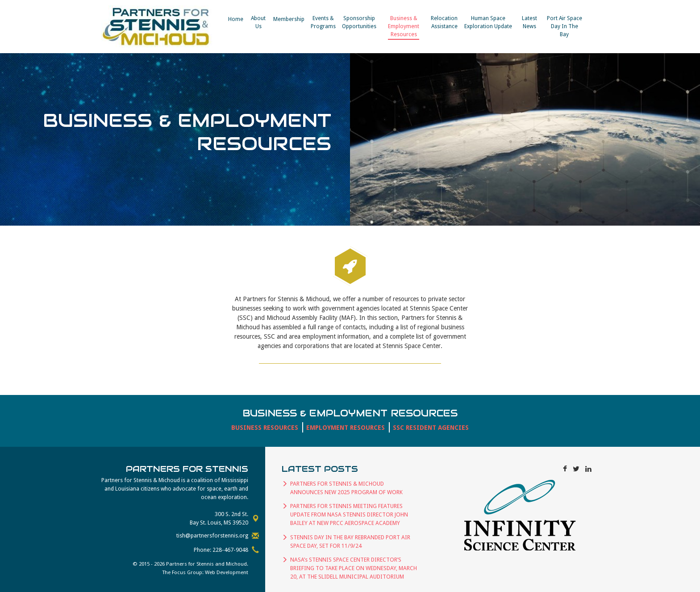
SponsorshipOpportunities (359, 22)
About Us (258, 22)
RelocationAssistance (444, 22)
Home (236, 19)
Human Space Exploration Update (488, 22)
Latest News (529, 22)
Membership (289, 19)
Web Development (227, 572)
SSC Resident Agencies (431, 428)
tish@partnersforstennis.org (212, 535)
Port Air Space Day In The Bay (565, 27)
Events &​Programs (323, 22)
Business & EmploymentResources (404, 27)
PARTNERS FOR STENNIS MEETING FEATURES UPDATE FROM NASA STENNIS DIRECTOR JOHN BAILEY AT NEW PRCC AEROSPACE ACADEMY (349, 514)
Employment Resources (346, 428)
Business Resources (265, 428)
